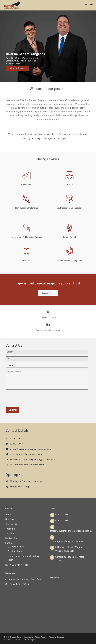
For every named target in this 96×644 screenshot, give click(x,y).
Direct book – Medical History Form (24, 558)
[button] (91, 5)
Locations (11, 534)
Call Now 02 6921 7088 (17, 565)
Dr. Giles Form (15, 552)
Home (8, 515)
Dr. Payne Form (16, 547)
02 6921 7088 (14, 439)
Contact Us (11, 538)
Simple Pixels (11, 640)
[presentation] (25, 398)
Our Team (10, 519)
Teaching (10, 529)
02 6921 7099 (14, 444)
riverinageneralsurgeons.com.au (24, 454)
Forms (9, 543)
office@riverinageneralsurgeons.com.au (29, 449)
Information (11, 524)
